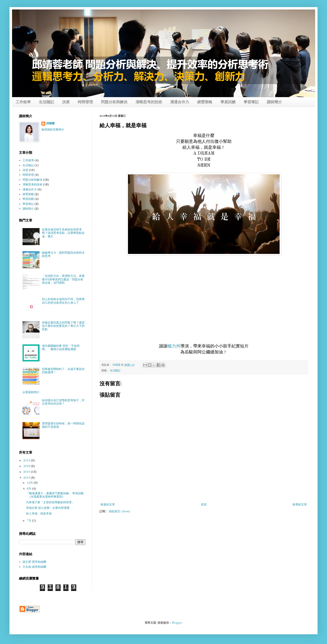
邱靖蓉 (50, 124)
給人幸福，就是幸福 (39, 514)
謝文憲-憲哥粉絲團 (34, 562)
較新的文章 (108, 505)
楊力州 (174, 346)
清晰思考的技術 (149, 102)
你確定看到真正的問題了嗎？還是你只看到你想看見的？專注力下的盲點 (63, 326)
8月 (29, 489)
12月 (30, 483)
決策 (66, 102)
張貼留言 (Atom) (119, 512)
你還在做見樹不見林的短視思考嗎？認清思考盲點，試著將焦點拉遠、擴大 (63, 233)
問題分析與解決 (114, 102)
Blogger (177, 623)
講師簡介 (274, 102)
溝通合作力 (180, 102)
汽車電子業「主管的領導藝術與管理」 (50, 503)
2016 (27, 472)
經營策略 (205, 102)
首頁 (204, 505)
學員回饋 (228, 102)
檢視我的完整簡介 (53, 130)
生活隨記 (46, 102)
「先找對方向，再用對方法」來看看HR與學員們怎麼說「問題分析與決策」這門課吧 (63, 280)
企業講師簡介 (31, 392)
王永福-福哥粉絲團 (34, 567)
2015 (27, 478)
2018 (27, 466)
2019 (27, 461)
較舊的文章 (300, 505)
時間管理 (85, 102)
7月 (29, 521)
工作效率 (23, 102)
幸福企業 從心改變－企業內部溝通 (48, 508)
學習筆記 (251, 102)
